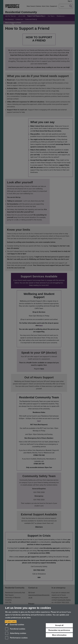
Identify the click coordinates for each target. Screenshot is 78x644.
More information (59, 635)
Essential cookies (15, 624)
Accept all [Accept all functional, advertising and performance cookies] (59, 625)
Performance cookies (16, 638)
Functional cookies (15, 629)
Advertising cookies (16, 633)
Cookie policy (11, 622)
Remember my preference (59, 630)
